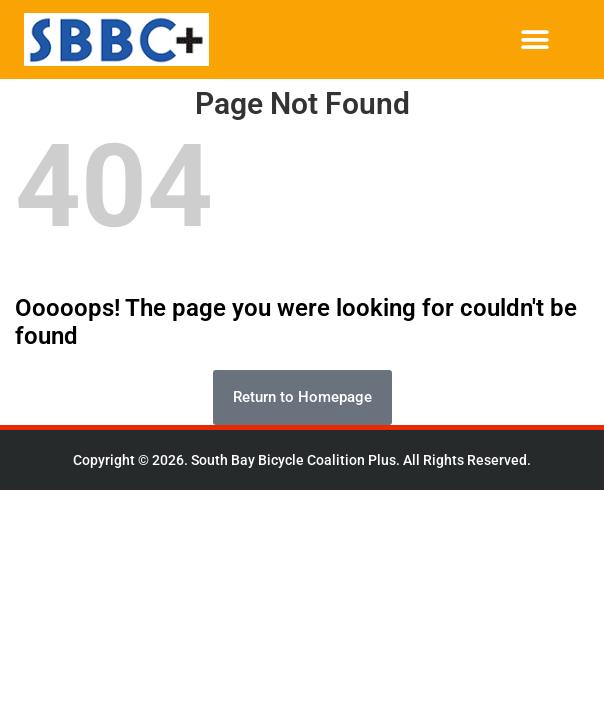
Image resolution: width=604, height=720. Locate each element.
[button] (534, 39)
